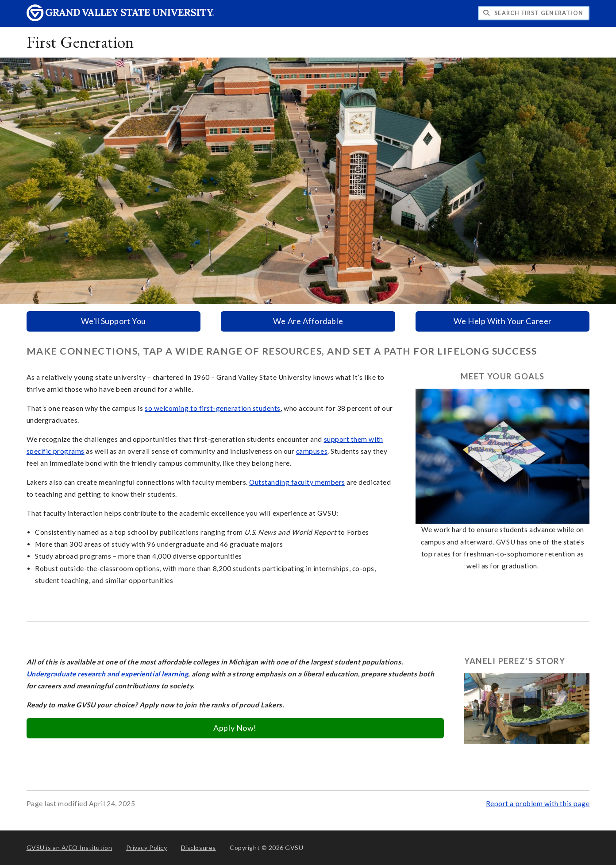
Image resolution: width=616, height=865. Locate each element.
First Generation (80, 42)
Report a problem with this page (538, 803)
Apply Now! (235, 728)
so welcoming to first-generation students (213, 408)
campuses (312, 451)
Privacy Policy (147, 848)
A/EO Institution (69, 848)
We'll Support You (114, 321)
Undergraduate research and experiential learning (108, 674)
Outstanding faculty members (297, 482)
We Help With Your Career (503, 321)
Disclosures (198, 848)
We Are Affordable (308, 321)
